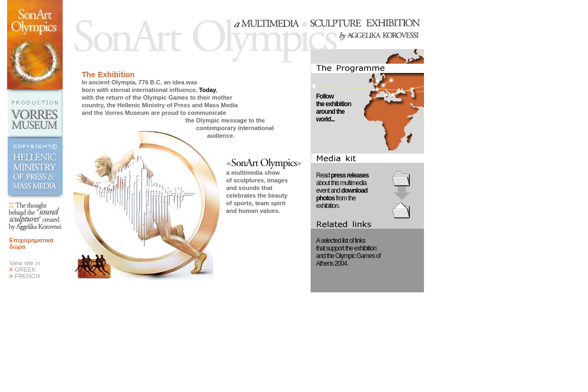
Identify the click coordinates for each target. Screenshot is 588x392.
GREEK (25, 269)
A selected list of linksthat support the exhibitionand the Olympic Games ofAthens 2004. (348, 252)
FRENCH (27, 276)
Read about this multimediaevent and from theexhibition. (342, 191)
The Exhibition (108, 75)
